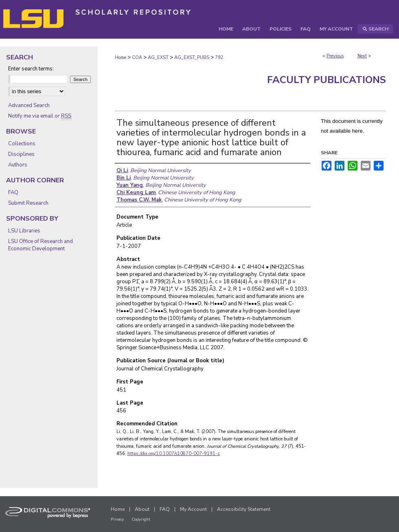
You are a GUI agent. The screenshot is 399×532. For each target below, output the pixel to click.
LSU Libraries (24, 231)
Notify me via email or (40, 116)
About (142, 509)
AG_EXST (158, 58)
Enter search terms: (31, 69)
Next (362, 56)
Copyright (141, 519)
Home (121, 58)
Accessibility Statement (244, 509)
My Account (193, 509)
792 (219, 58)
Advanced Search (29, 105)
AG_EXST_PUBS (192, 58)
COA (137, 58)
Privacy (117, 519)
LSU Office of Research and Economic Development (41, 245)
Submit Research (28, 203)
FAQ (13, 193)
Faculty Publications (327, 80)
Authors (18, 165)
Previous (335, 56)
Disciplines (21, 154)
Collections (22, 144)
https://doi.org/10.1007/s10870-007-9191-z (174, 454)
